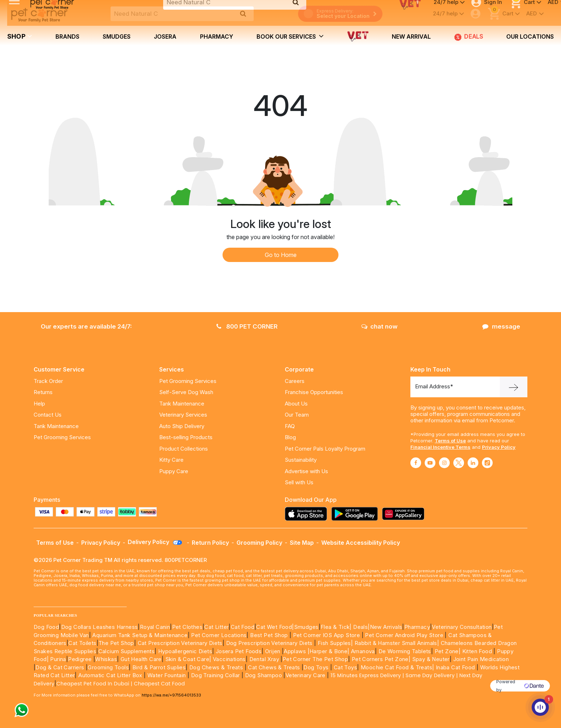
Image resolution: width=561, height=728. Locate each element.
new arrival (411, 37)
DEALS (469, 37)
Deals (360, 627)
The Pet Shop (116, 643)
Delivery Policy (155, 542)
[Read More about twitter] (459, 463)
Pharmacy (217, 37)
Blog (290, 437)
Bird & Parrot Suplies (159, 667)
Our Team (297, 415)
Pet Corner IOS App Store (327, 635)
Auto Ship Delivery (182, 426)
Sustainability (301, 460)
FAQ (290, 426)
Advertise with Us (306, 471)
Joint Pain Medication (481, 659)
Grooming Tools (108, 667)
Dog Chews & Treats (216, 667)
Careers (295, 381)
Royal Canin (155, 627)
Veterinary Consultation (462, 627)
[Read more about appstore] (308, 514)
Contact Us (48, 415)
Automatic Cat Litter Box (110, 675)
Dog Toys (316, 667)
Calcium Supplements (127, 651)
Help (39, 404)
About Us (296, 404)
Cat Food (243, 627)
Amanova (363, 651)
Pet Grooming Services (62, 437)
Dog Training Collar (214, 675)
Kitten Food (477, 651)
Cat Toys (345, 667)
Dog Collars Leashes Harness (100, 627)
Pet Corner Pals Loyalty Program (325, 449)
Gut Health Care (141, 659)
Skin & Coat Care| (188, 659)
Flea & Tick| (337, 627)
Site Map (302, 543)
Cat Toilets (82, 643)
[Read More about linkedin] (473, 463)
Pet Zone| (448, 651)
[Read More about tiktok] (487, 463)
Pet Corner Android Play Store (403, 635)
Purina (58, 659)
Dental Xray (265, 659)
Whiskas (106, 659)
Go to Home (281, 255)
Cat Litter (216, 627)
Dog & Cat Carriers (60, 667)
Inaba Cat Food (455, 667)
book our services (290, 36)
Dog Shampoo (264, 675)
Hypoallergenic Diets (185, 651)
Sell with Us (299, 482)
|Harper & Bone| (329, 651)
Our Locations (530, 37)
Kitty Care (171, 460)
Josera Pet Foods (238, 651)
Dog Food (46, 627)
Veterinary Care (306, 675)
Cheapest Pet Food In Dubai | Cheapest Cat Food (122, 684)
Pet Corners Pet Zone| (381, 659)
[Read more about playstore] (356, 514)
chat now (379, 326)
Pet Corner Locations (218, 635)
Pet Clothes (187, 627)
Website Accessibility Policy (361, 543)
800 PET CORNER (247, 326)
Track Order (48, 381)
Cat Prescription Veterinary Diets (180, 643)
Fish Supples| (335, 643)
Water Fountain (167, 675)
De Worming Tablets (405, 651)
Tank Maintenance (56, 426)
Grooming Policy (259, 543)
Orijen (274, 651)
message (501, 326)
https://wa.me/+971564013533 (171, 695)
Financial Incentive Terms (440, 447)
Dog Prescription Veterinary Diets (270, 643)
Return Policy (210, 543)
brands (67, 37)
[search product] (243, 14)
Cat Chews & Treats (275, 667)
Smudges (117, 37)
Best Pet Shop (270, 635)
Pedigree (80, 659)
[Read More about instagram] (444, 463)
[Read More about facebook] (416, 463)
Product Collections (184, 449)
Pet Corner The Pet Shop (315, 659)
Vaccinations (229, 659)
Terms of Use (450, 441)
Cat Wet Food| (275, 627)
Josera (165, 37)
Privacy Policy (499, 447)
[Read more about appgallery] (405, 514)
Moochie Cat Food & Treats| (397, 667)
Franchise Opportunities (314, 392)
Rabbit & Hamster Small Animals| (398, 643)
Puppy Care (174, 471)
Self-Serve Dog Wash (186, 392)
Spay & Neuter (431, 659)
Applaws (295, 651)
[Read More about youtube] (430, 463)
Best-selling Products (186, 437)
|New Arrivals (385, 627)
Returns (43, 392)
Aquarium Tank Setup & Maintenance (140, 635)
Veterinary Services (183, 415)
